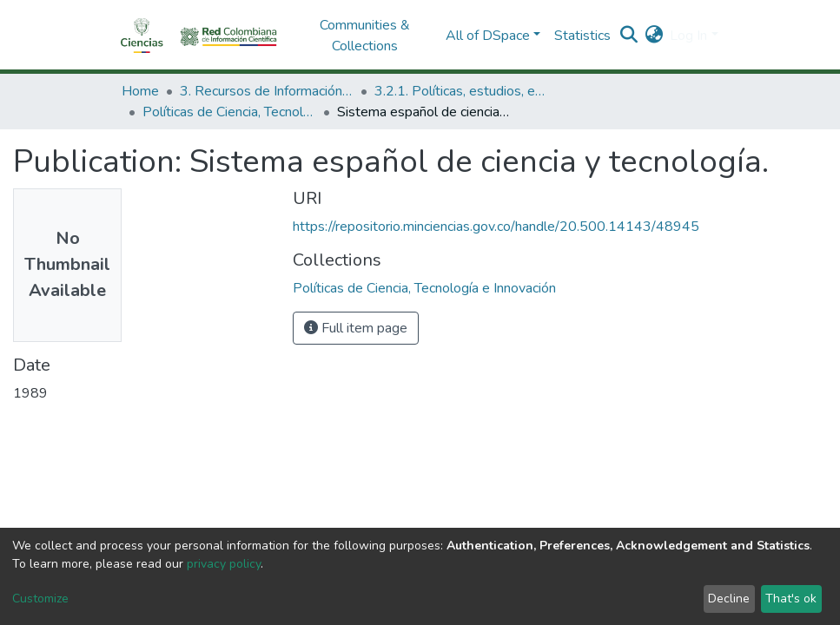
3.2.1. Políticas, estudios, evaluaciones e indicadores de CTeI (461, 91)
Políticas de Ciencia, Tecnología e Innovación (229, 112)
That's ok (791, 599)
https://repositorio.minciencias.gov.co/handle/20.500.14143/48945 (496, 227)
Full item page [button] (356, 328)
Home (140, 91)
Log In (688, 36)
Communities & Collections (365, 36)
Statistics (582, 36)
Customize (40, 599)
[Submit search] (628, 36)
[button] (654, 36)
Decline (729, 599)
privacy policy (224, 564)
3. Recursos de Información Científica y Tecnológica (267, 91)
